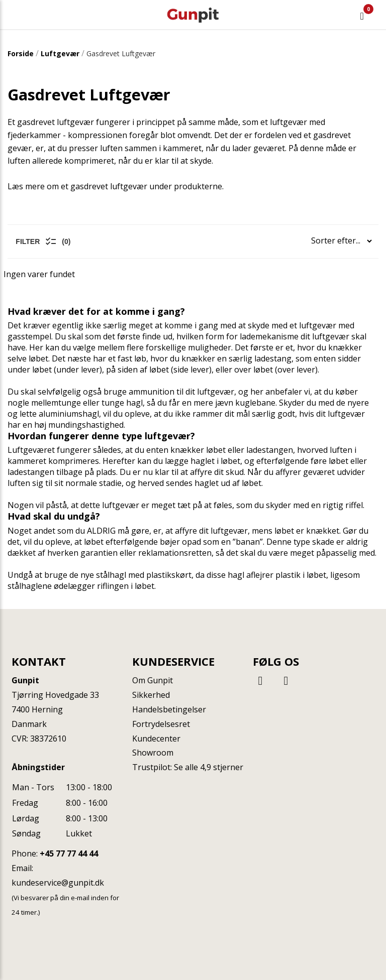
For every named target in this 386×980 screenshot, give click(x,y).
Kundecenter (156, 739)
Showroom (153, 753)
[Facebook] (262, 680)
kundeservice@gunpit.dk (58, 883)
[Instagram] (286, 680)
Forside (21, 53)
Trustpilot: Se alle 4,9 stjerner (188, 767)
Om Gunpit (153, 680)
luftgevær (216, 392)
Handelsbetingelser (169, 709)
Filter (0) (43, 241)
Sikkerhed (151, 695)
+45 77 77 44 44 (69, 853)
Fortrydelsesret (161, 724)
